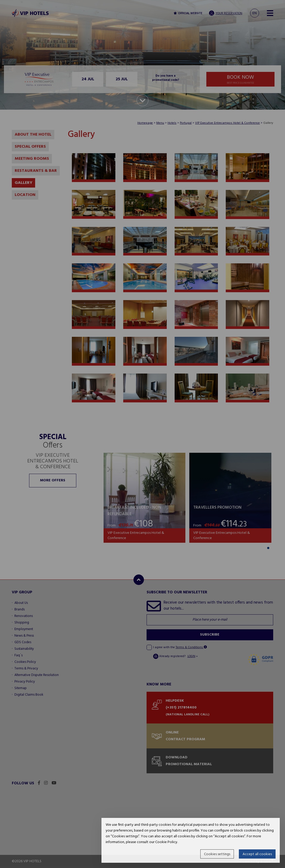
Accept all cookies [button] (257, 854)
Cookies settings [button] (217, 854)
